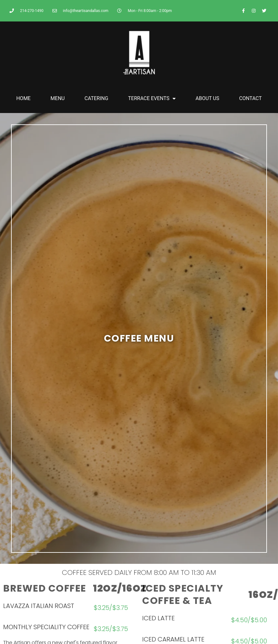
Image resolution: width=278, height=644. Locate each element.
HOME (23, 98)
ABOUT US (207, 98)
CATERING (97, 98)
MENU (58, 98)
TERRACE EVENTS (152, 98)
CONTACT (251, 98)
